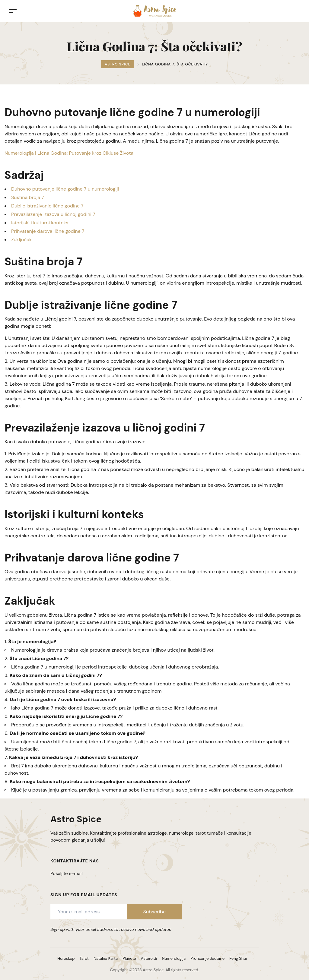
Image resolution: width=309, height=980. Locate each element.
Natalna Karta (106, 958)
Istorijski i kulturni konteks (40, 223)
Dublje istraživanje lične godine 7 (47, 206)
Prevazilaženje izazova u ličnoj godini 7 (53, 214)
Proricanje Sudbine (207, 958)
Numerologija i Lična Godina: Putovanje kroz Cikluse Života (69, 153)
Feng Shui (238, 958)
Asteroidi (149, 958)
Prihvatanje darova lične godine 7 (48, 231)
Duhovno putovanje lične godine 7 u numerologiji (65, 189)
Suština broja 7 (28, 197)
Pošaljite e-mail (67, 874)
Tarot (84, 958)
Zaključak (21, 240)
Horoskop (66, 958)
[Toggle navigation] (13, 11)
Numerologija (174, 958)
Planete (129, 958)
